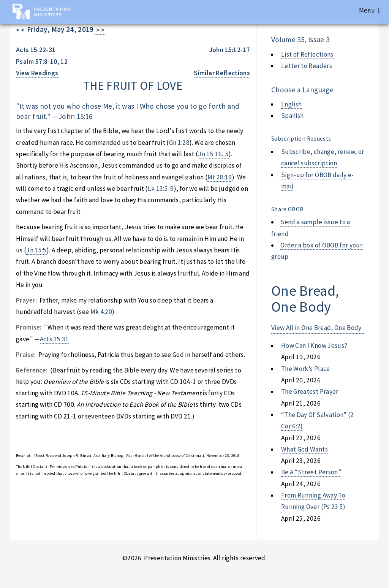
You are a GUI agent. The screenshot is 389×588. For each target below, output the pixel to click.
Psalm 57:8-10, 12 (42, 62)
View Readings (37, 73)
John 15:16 (75, 116)
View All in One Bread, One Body (316, 328)
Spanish (292, 116)
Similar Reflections (222, 73)
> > (99, 30)
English (291, 104)
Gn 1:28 (179, 143)
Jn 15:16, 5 (213, 154)
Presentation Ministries (53, 12)
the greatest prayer (310, 391)
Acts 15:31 (54, 339)
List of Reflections (307, 54)
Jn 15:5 (36, 250)
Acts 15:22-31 (36, 50)
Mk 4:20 (101, 312)
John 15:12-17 (230, 50)
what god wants (304, 449)
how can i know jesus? (314, 346)
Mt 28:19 (220, 177)
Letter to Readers (307, 66)
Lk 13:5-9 (161, 189)
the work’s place (306, 369)
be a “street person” (311, 472)
